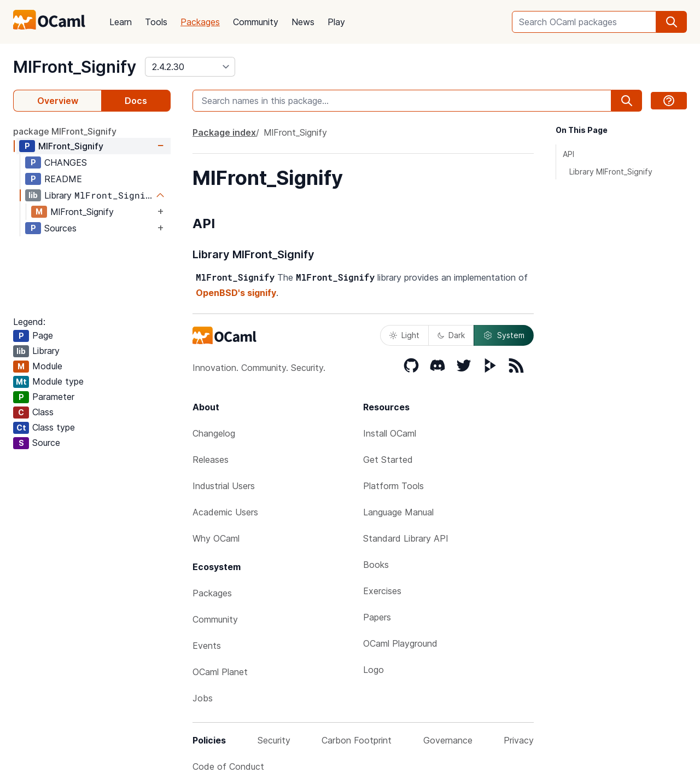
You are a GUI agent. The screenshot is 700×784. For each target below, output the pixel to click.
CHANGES (66, 162)
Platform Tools (393, 486)
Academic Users (225, 512)
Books (376, 565)
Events (207, 646)
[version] (190, 67)
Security (274, 740)
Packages (200, 22)
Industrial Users (224, 486)
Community (256, 22)
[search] (672, 22)
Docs (136, 101)
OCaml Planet (220, 672)
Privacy (519, 740)
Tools (156, 22)
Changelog (214, 433)
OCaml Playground (400, 643)
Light (404, 335)
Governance (448, 740)
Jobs (203, 698)
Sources (60, 228)
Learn (121, 22)
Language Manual (398, 512)
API (568, 154)
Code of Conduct (228, 766)
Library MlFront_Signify (611, 172)
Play (336, 22)
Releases (211, 460)
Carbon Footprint (357, 740)
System (504, 335)
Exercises (382, 591)
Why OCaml (216, 538)
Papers (377, 617)
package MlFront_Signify (65, 131)
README (63, 179)
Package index (224, 132)
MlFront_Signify (75, 67)
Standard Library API (406, 538)
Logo (374, 670)
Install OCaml (390, 433)
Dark (451, 335)
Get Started (388, 460)
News (303, 22)
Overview (58, 101)
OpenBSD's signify (236, 293)
